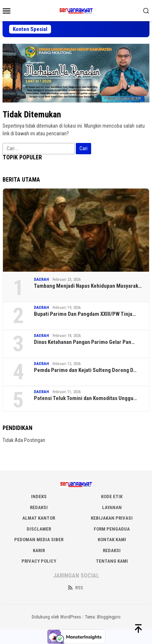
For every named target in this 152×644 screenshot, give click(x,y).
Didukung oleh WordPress (56, 617)
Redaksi (112, 550)
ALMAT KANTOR (39, 518)
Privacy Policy (39, 561)
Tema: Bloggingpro (103, 617)
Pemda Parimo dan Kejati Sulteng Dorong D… (85, 370)
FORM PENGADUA (112, 529)
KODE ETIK (112, 496)
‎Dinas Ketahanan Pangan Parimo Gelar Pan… (84, 342)
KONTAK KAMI (112, 540)
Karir (39, 550)
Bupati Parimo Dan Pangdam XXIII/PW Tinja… (85, 314)
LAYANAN (112, 507)
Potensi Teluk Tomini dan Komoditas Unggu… (85, 398)
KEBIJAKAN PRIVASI (112, 518)
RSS (75, 588)
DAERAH (41, 280)
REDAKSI (39, 507)
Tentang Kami (112, 561)
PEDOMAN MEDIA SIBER (39, 540)
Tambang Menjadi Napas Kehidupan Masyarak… (88, 286)
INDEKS (39, 496)
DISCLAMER (39, 529)
